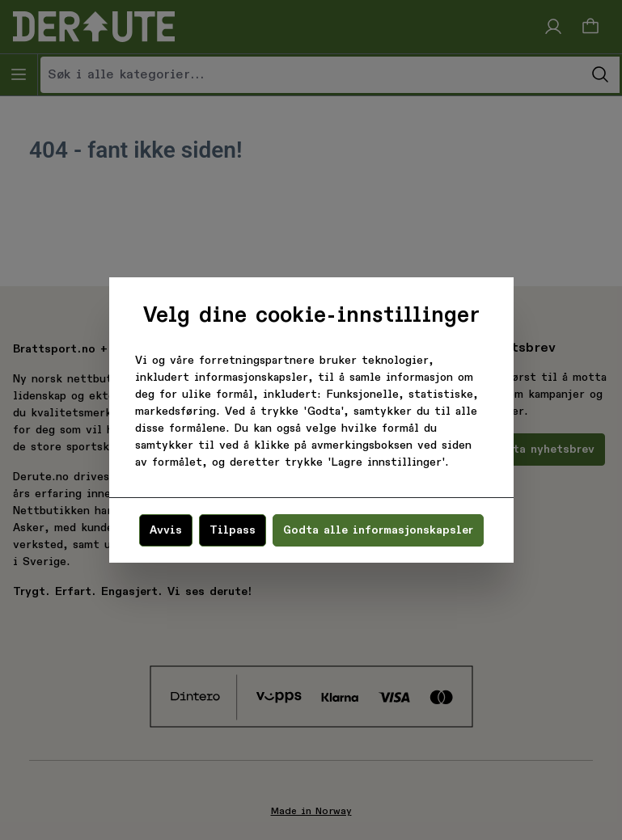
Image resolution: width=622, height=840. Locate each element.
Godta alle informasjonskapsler (378, 530)
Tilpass (233, 530)
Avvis (166, 530)
